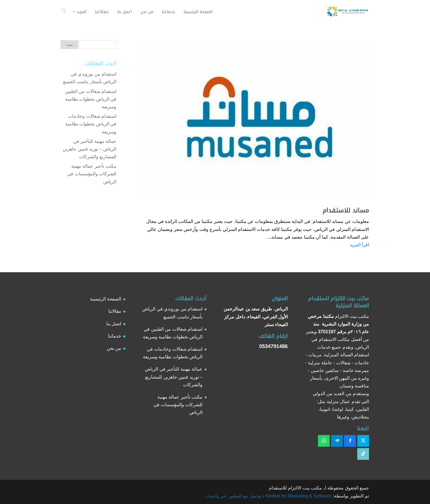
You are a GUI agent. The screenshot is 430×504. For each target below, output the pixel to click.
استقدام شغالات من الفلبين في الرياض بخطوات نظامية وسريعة (91, 99)
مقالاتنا (115, 311)
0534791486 (273, 346)
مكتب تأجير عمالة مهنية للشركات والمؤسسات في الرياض (92, 174)
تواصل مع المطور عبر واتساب (233, 496)
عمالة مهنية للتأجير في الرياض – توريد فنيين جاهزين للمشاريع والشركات (90, 149)
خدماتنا (115, 336)
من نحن (114, 348)
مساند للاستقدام (346, 210)
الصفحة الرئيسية (106, 299)
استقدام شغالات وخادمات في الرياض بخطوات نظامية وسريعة (91, 124)
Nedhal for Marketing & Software (298, 496)
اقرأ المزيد (359, 245)
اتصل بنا (114, 324)
